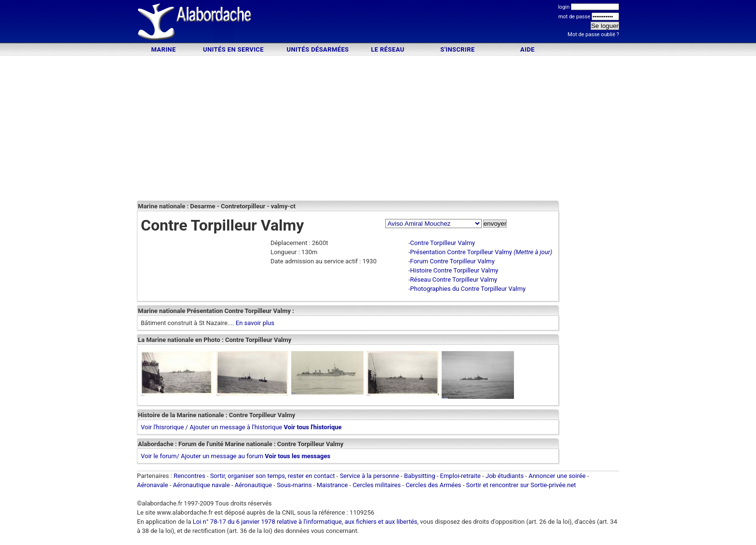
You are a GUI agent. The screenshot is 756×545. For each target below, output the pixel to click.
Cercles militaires (377, 485)
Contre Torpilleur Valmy (443, 243)
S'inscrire (457, 49)
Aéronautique (254, 485)
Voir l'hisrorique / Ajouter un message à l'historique (211, 427)
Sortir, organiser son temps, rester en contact (273, 476)
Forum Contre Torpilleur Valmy (452, 261)
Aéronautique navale (202, 485)
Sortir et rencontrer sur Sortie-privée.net (521, 485)
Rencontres (189, 476)
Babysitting (420, 476)
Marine (163, 49)
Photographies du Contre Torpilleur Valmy (468, 289)
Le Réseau (387, 49)
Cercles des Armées (433, 485)
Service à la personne (370, 476)
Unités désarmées (317, 49)
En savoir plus (255, 323)
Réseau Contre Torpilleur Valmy (454, 279)
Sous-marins (294, 485)
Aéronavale (153, 485)
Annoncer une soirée (557, 476)
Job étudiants (505, 476)
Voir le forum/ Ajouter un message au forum (202, 456)
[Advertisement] (378, 23)
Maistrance (332, 485)
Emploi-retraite (460, 476)
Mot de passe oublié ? (593, 34)
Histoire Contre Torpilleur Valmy (454, 270)
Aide (527, 49)
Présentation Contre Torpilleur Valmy (461, 252)
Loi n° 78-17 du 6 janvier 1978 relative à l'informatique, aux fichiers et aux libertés (304, 522)
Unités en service (233, 49)
